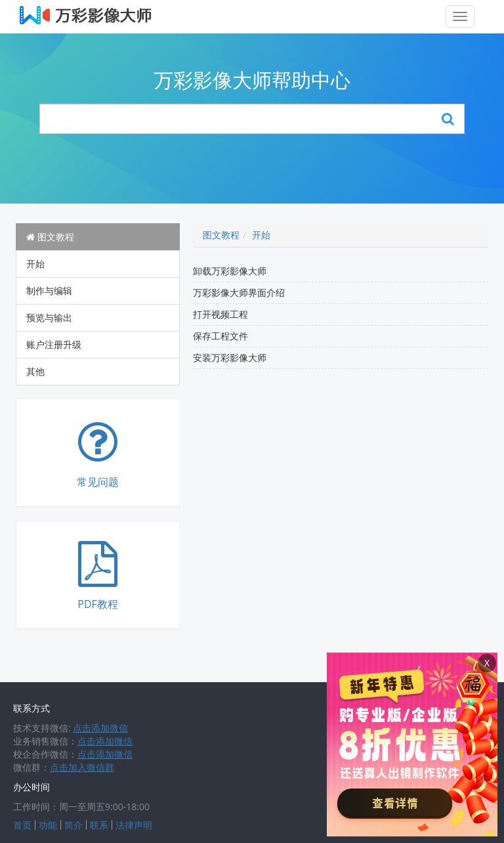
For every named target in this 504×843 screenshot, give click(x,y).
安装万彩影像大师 (230, 357)
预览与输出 (49, 317)
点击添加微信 (100, 728)
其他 (35, 371)
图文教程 (50, 237)
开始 (35, 264)
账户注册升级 (54, 344)
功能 (48, 825)
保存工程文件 (220, 336)
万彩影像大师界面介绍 (239, 292)
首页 (22, 825)
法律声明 (134, 825)
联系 (99, 825)
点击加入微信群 (82, 767)
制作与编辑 (49, 291)
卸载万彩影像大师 (230, 271)
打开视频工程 (220, 314)
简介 (73, 825)
